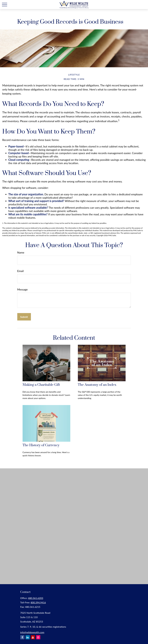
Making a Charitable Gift (41, 385)
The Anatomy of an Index (97, 385)
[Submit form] (24, 317)
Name (21, 252)
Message (22, 289)
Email (20, 271)
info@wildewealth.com (32, 632)
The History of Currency (41, 445)
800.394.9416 (38, 602)
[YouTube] (33, 637)
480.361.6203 (35, 598)
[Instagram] (38, 637)
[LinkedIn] (28, 637)
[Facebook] (22, 637)
